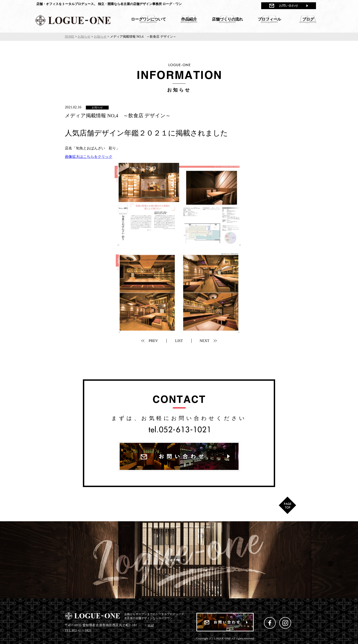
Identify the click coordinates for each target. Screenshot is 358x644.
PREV (153, 341)
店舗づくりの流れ (227, 19)
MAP (151, 625)
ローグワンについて (149, 19)
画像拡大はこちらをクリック (89, 157)
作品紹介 (189, 19)
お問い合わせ (289, 6)
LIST (179, 341)
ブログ (308, 19)
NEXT (204, 341)
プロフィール (269, 19)
